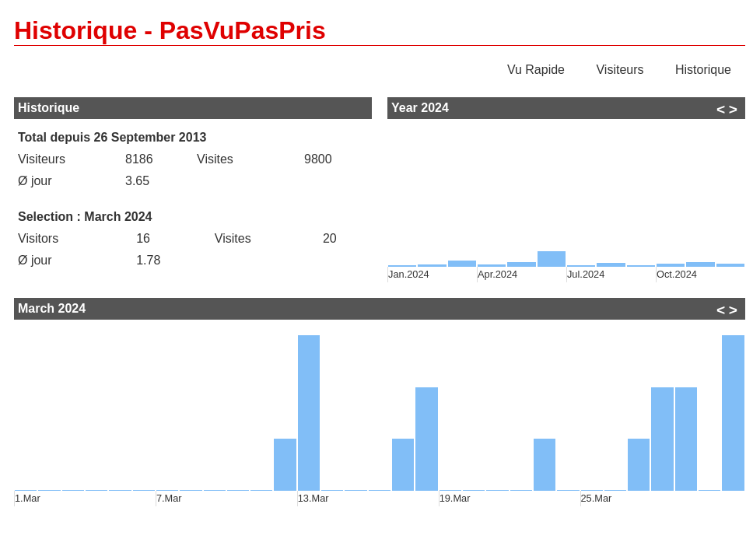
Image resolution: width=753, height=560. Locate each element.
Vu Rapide (536, 70)
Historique (703, 70)
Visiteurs (620, 70)
